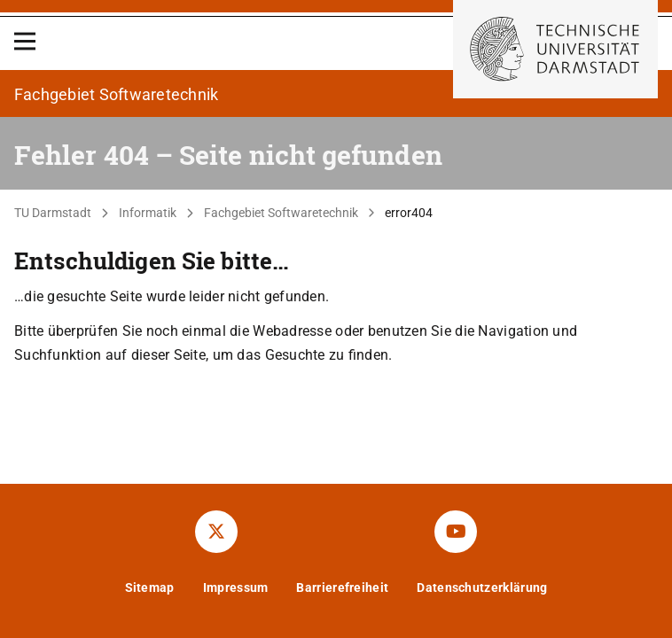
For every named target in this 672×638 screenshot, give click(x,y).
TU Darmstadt (53, 213)
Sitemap (150, 587)
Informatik (148, 213)
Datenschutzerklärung (482, 587)
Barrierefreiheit (342, 587)
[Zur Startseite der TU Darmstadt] (555, 49)
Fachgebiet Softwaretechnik (281, 213)
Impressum (236, 587)
